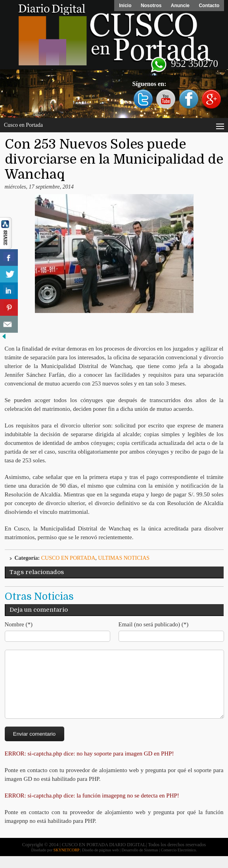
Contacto (209, 6)
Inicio (124, 6)
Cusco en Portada (68, 558)
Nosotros (150, 6)
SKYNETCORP (66, 862)
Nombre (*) (19, 624)
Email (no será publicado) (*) (154, 624)
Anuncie (180, 6)
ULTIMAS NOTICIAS (124, 558)
